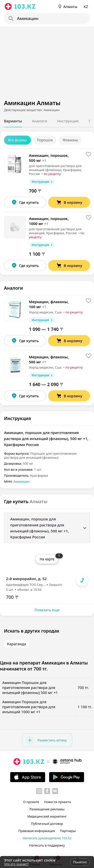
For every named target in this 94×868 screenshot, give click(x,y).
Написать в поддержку (47, 845)
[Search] (48, 18)
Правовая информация (37, 831)
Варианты (13, 121)
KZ (86, 6)
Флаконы (70, 140)
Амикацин (21, 481)
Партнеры (68, 831)
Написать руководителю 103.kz (47, 838)
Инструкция (68, 121)
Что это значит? (16, 864)
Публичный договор (47, 824)
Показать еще (47, 610)
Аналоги (40, 121)
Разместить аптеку (46, 740)
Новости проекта (57, 802)
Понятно (80, 862)
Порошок (45, 140)
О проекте (31, 802)
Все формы (17, 140)
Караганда (17, 644)
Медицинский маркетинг (47, 816)
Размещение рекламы (47, 809)
